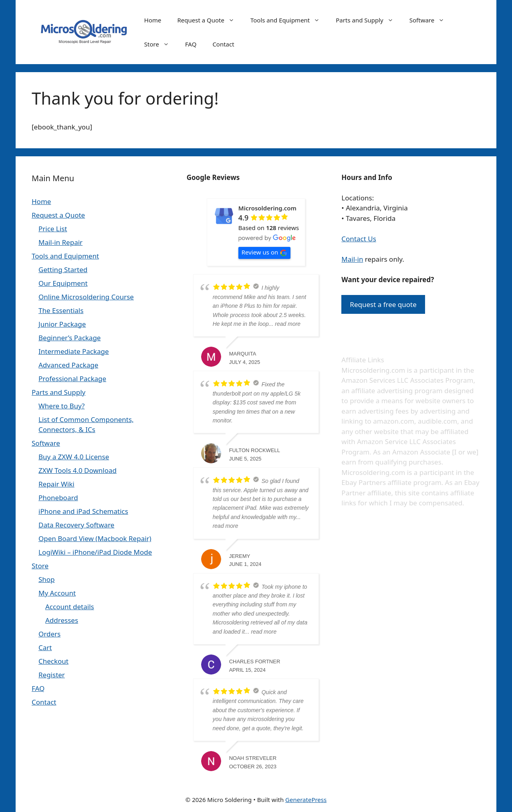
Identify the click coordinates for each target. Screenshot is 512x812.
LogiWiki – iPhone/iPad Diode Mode (95, 552)
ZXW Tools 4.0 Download (78, 470)
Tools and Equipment (289, 20)
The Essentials (61, 310)
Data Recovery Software (76, 525)
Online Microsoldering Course (86, 297)
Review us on (265, 252)
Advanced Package (68, 365)
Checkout (53, 661)
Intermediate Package (74, 351)
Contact (223, 44)
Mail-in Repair (60, 242)
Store (161, 44)
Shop (47, 579)
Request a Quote (210, 20)
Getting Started (63, 270)
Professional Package (72, 379)
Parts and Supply (368, 20)
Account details (70, 607)
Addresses (62, 620)
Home (153, 20)
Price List (53, 229)
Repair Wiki (56, 484)
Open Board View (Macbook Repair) (95, 538)
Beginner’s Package (70, 338)
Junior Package (62, 324)
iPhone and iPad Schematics (83, 511)
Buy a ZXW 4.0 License (74, 457)
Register (52, 675)
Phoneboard (58, 498)
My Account (57, 593)
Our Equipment (63, 283)
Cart (45, 647)
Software (431, 20)
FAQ (191, 44)
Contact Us (359, 239)
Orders (49, 634)
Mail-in (352, 259)
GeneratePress (306, 800)
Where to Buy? (61, 406)
